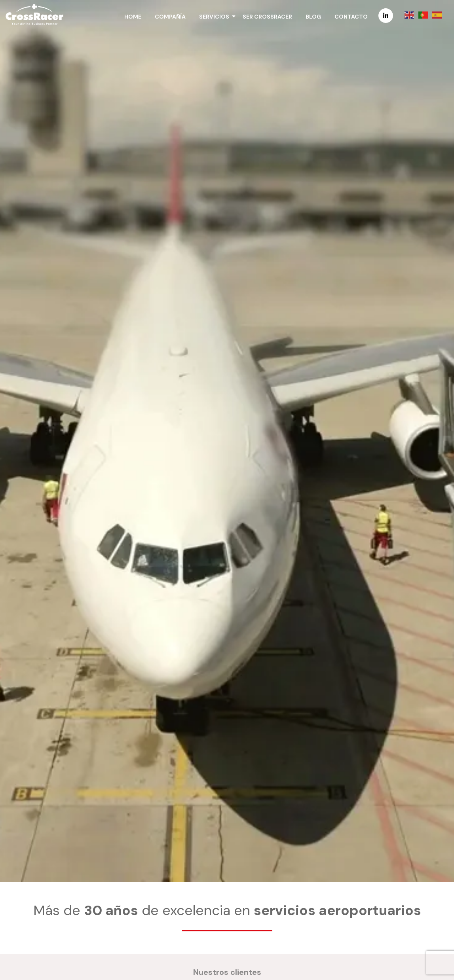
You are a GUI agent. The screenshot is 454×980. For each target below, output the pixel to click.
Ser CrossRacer (267, 17)
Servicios (216, 17)
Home (133, 17)
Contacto (351, 17)
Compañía (170, 17)
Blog (313, 17)
